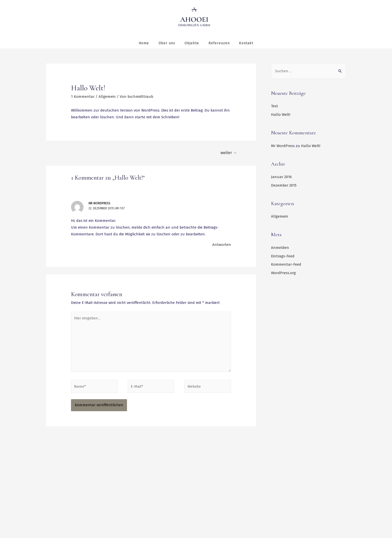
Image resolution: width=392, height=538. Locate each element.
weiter (229, 152)
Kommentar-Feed (286, 264)
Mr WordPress (99, 203)
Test (274, 106)
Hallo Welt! (281, 114)
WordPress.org (283, 273)
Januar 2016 (281, 177)
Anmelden (280, 247)
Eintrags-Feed (283, 256)
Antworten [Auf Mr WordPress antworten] (222, 244)
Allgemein (107, 96)
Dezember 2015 (284, 185)
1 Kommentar (83, 96)
